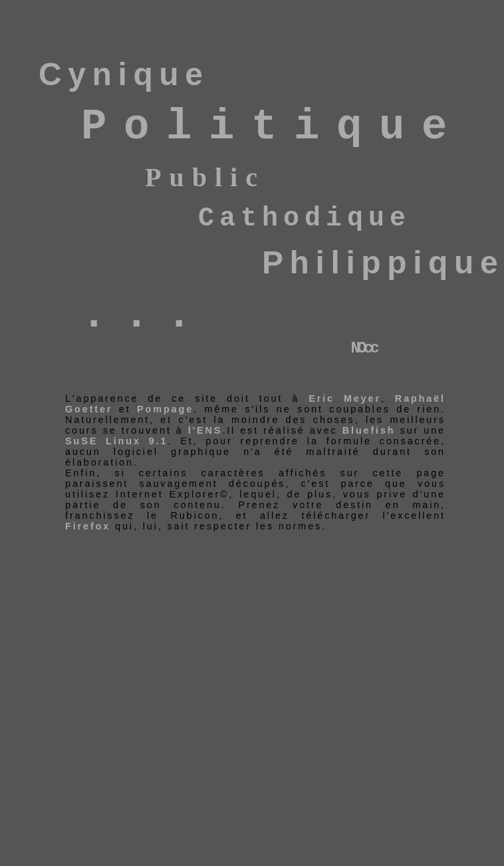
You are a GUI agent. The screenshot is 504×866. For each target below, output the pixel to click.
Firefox (90, 526)
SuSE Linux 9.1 (116, 441)
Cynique (124, 74)
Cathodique (305, 218)
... (145, 315)
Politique (273, 127)
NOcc (364, 348)
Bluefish (369, 430)
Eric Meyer (345, 398)
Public (205, 177)
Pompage (165, 409)
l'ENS (205, 430)
